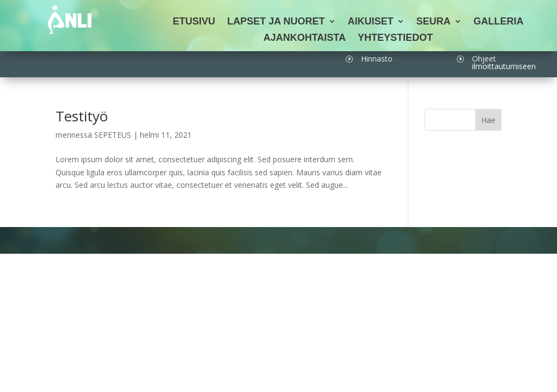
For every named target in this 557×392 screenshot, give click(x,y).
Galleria (499, 22)
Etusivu (194, 22)
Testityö (82, 116)
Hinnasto (377, 59)
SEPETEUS (113, 135)
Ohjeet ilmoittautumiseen (504, 62)
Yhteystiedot (395, 38)
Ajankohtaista (305, 38)
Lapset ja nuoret (276, 22)
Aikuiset (371, 22)
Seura (434, 22)
